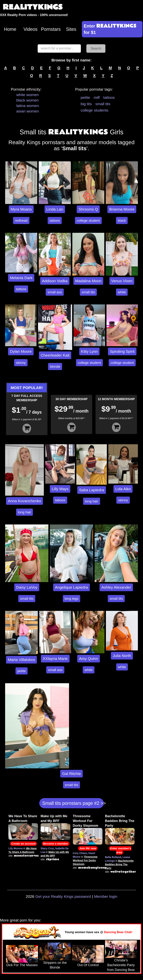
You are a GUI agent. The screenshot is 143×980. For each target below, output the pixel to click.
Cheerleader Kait (55, 355)
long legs (72, 599)
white (122, 292)
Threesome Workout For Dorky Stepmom (86, 821)
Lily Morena (16, 848)
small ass (55, 292)
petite (85, 97)
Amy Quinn (89, 659)
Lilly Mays (60, 489)
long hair (24, 512)
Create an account (23, 844)
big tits (86, 104)
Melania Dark (21, 278)
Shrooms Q (88, 209)
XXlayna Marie (55, 659)
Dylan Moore (21, 351)
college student (88, 220)
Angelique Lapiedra (71, 587)
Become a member (56, 844)
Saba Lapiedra (92, 490)
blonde (55, 366)
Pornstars (51, 29)
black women (27, 100)
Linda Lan (55, 209)
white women (27, 95)
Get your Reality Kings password (63, 896)
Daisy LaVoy (27, 587)
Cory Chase (80, 853)
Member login (106, 896)
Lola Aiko (123, 489)
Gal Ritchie (71, 774)
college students (95, 110)
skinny (21, 363)
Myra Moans (21, 209)
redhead (21, 220)
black (122, 220)
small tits (103, 104)
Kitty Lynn (89, 351)
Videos (31, 29)
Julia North (122, 656)
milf (97, 97)
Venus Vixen (122, 281)
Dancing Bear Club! (118, 932)
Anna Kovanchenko (24, 501)
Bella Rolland (113, 857)
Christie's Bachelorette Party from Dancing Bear (121, 965)
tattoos (109, 97)
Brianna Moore (122, 209)
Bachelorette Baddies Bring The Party (120, 821)
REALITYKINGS (33, 7)
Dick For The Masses (22, 965)
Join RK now (88, 848)
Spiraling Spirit (122, 351)
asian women (28, 111)
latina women (28, 106)
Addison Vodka (55, 281)
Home (10, 29)
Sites (71, 29)
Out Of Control (88, 965)
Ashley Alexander (116, 587)
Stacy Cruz (47, 848)
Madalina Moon (88, 281)
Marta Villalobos (21, 660)
